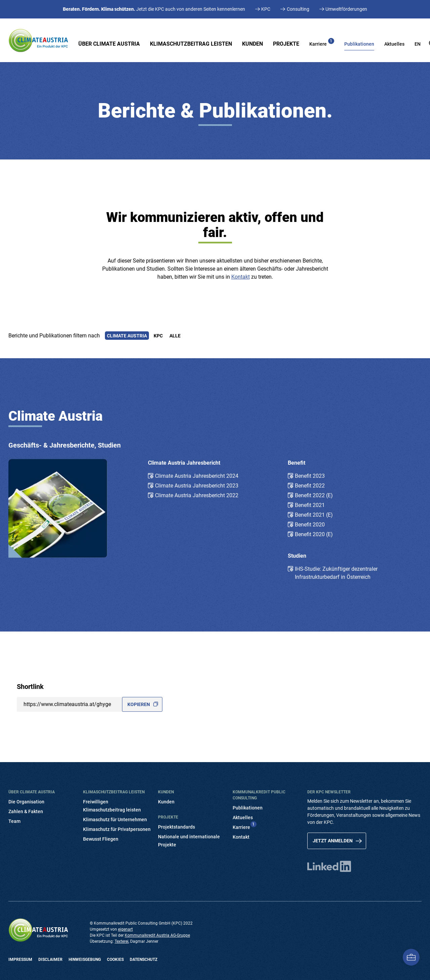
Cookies (115, 960)
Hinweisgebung (85, 960)
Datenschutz (144, 960)
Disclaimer (50, 960)
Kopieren (139, 704)
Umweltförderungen (346, 9)
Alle (175, 336)
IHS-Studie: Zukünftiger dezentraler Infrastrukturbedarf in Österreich (336, 573)
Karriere (322, 42)
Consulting (298, 9)
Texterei (122, 941)
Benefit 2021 (310, 505)
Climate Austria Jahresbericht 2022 (197, 495)
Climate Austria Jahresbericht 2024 (197, 476)
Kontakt (241, 277)
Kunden (252, 44)
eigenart (125, 929)
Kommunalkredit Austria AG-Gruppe (157, 935)
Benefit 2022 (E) (314, 495)
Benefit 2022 (310, 486)
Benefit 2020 (310, 525)
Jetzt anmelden (333, 841)
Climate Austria (127, 336)
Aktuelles (394, 44)
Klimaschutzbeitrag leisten (191, 44)
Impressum (20, 960)
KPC (266, 9)
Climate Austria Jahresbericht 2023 (197, 486)
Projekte (286, 44)
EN (418, 44)
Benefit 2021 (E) (314, 515)
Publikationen (359, 44)
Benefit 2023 (310, 476)
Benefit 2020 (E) (314, 534)
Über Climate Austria (109, 44)
